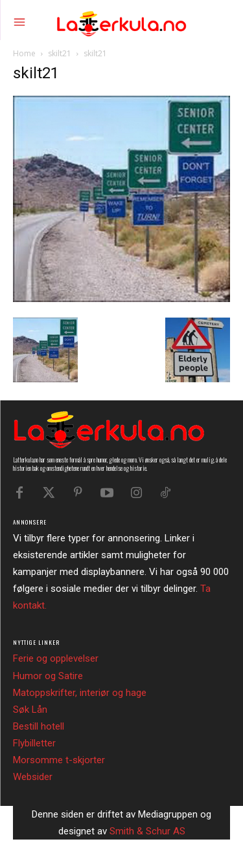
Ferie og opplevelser (56, 658)
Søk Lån (30, 710)
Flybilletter (34, 743)
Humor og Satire (48, 676)
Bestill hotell (39, 726)
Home (24, 53)
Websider (33, 777)
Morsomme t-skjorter (59, 760)
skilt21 (60, 53)
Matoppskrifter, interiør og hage (80, 693)
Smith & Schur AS (147, 831)
